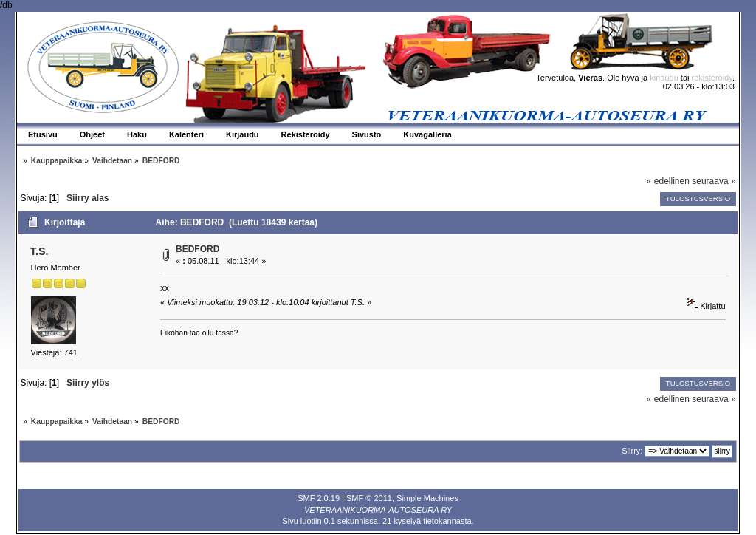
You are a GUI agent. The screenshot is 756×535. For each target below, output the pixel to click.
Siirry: (632, 451)
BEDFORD (197, 249)
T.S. (39, 251)
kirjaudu (664, 78)
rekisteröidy (712, 78)
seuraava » (714, 181)
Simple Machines (427, 498)
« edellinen (668, 181)
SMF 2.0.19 (319, 498)
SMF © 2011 (369, 498)
